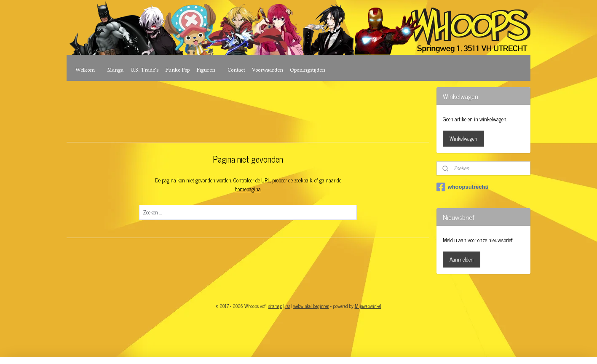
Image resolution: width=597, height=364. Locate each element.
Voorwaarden (268, 71)
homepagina (248, 189)
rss (288, 306)
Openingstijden (308, 71)
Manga (115, 71)
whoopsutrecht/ (463, 187)
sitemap (275, 306)
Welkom (85, 71)
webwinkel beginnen (311, 306)
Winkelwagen (463, 138)
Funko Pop (177, 71)
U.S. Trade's (144, 71)
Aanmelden (462, 259)
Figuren (206, 71)
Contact (236, 71)
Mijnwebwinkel (368, 306)
